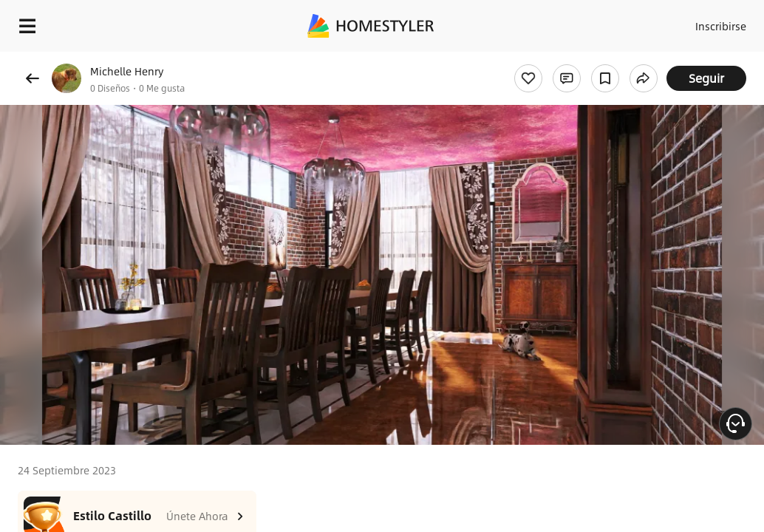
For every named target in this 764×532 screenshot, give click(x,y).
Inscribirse (711, 22)
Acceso (654, 22)
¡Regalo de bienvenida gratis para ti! (596, 62)
